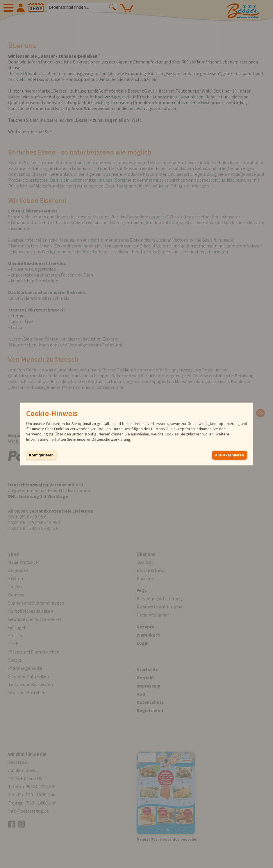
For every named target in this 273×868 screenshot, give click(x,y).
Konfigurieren (41, 455)
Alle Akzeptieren (229, 455)
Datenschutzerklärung (111, 439)
